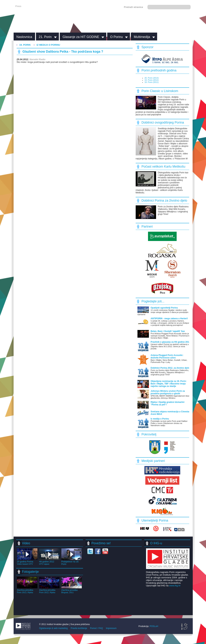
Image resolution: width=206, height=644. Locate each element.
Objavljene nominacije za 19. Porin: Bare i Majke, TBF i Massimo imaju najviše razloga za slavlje (169, 384)
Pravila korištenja (79, 628)
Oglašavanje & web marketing (53, 628)
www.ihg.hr (175, 586)
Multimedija (142, 37)
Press (18, 6)
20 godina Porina (27, 561)
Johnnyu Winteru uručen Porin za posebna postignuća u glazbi (168, 392)
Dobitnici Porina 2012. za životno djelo (170, 368)
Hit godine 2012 (49, 561)
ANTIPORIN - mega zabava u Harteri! (169, 319)
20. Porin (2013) (152, 78)
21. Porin (45, 37)
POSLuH (154, 626)
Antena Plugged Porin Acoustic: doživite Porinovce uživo (167, 356)
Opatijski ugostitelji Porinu (164, 308)
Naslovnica (24, 37)
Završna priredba (27, 590)
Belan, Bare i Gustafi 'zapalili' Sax (168, 331)
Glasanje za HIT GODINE (81, 37)
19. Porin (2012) (152, 80)
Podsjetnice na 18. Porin (72, 562)
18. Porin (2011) (152, 82)
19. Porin (25, 45)
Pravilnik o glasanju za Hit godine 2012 (170, 342)
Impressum (111, 628)
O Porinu (116, 37)
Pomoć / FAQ (96, 628)
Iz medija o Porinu (48, 45)
